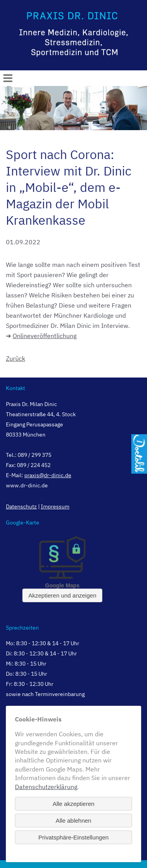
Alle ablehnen (73, 821)
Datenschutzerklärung (46, 787)
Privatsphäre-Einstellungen (73, 837)
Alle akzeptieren (73, 804)
